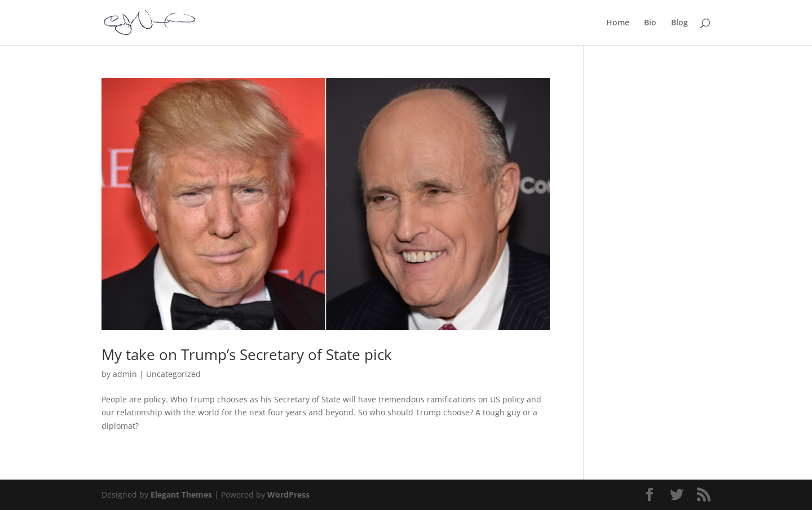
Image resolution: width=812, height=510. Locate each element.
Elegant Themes (181, 495)
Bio (650, 23)
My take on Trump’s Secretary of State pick (247, 354)
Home (618, 23)
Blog (679, 23)
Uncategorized (173, 374)
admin (125, 374)
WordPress (288, 495)
